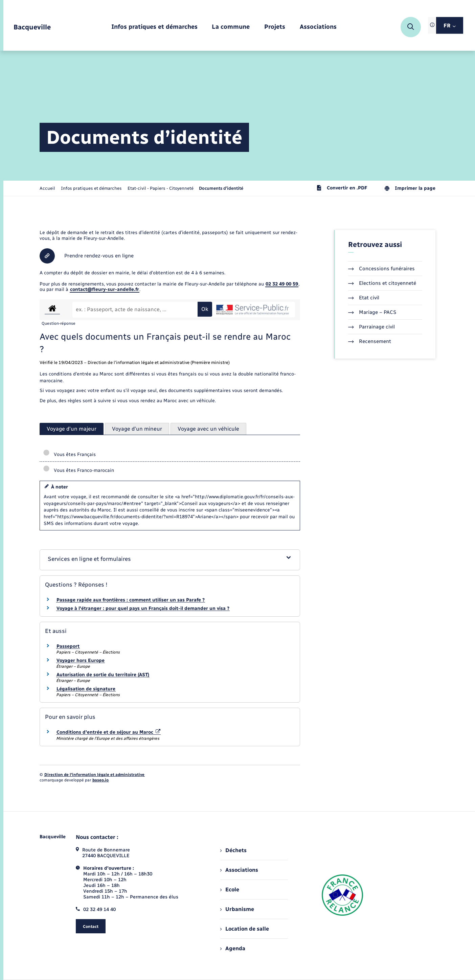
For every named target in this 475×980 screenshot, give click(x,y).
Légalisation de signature (86, 689)
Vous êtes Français (69, 454)
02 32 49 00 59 (282, 284)
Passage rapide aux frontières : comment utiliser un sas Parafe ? (131, 600)
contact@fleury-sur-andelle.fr (105, 289)
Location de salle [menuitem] (245, 929)
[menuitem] (154, 27)
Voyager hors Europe (81, 660)
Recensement (370, 341)
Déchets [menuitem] (233, 850)
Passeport (68, 646)
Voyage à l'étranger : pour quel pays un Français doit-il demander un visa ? (143, 608)
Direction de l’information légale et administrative (94, 775)
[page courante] (221, 188)
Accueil (47, 188)
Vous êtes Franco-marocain (78, 470)
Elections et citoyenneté (382, 283)
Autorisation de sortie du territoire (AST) (103, 675)
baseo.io (100, 780)
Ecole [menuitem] (230, 890)
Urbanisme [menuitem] (237, 909)
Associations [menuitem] (239, 870)
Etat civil (364, 298)
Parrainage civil (371, 327)
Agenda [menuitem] (233, 948)
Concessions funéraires (381, 269)
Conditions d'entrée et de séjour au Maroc (108, 732)
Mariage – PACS (372, 312)
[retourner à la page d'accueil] (32, 27)
